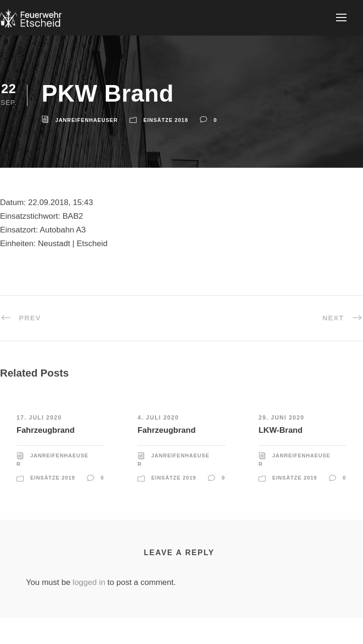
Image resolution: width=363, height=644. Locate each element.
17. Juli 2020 (39, 418)
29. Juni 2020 (281, 418)
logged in (89, 582)
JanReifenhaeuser (86, 120)
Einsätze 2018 (166, 120)
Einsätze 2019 (53, 478)
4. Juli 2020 (158, 418)
